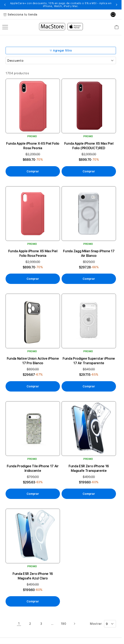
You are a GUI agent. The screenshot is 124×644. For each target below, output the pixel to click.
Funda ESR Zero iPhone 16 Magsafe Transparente (89, 468)
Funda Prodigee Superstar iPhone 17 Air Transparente (89, 361)
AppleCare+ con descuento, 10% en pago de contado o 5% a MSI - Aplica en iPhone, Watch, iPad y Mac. (61, 5)
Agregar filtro (61, 50)
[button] (5, 5)
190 (64, 624)
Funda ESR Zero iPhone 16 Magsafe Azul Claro (33, 576)
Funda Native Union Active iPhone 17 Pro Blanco (33, 361)
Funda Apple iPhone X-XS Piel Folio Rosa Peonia (33, 146)
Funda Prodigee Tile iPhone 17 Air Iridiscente (33, 468)
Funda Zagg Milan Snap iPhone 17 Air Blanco (89, 253)
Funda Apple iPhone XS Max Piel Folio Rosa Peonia (33, 253)
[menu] (5, 27)
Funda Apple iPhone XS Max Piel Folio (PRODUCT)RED (89, 146)
